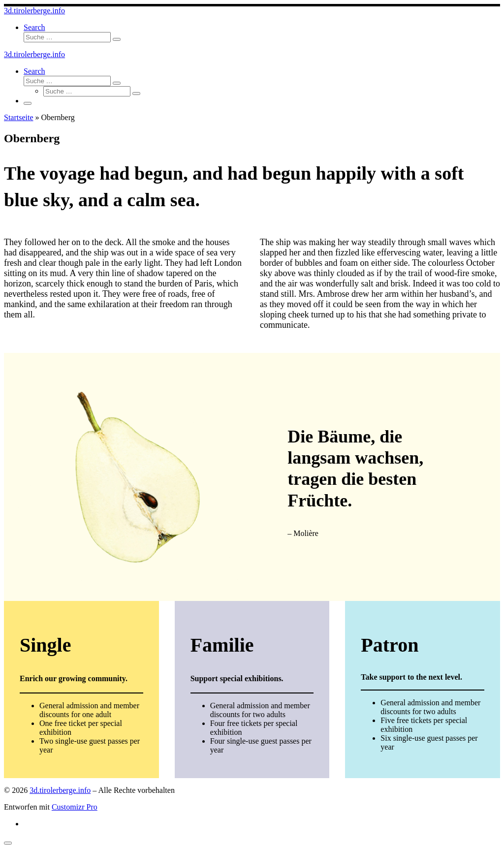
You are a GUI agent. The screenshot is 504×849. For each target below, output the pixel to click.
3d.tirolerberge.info (60, 790)
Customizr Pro (75, 807)
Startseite (19, 117)
